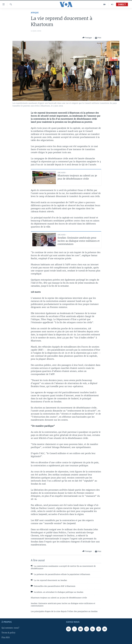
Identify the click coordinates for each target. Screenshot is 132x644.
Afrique (35, 13)
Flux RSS (6, 638)
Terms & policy (8, 633)
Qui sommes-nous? (10, 628)
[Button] (87, 38)
